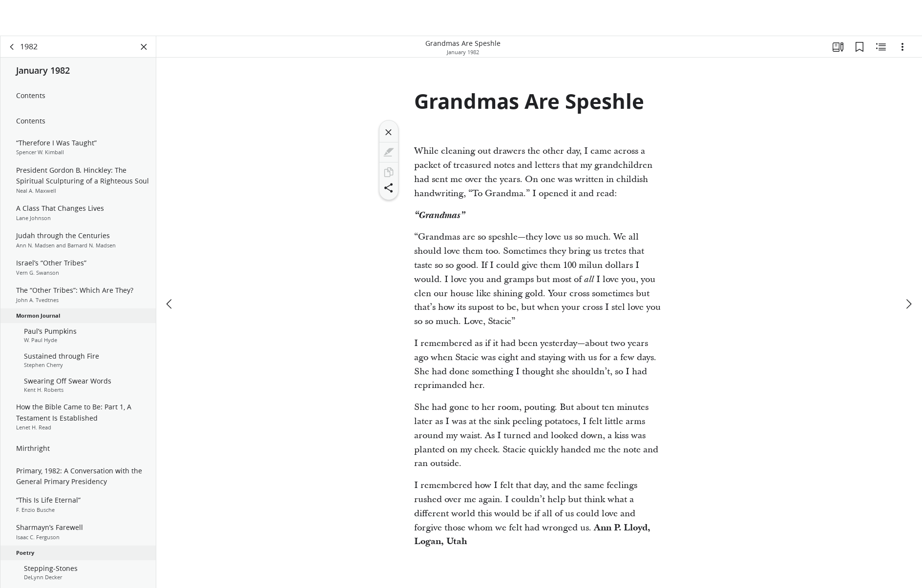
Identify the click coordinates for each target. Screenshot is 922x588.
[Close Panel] (144, 47)
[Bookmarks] (859, 47)
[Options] (902, 47)
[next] (908, 304)
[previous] (170, 304)
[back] (12, 47)
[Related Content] (881, 47)
